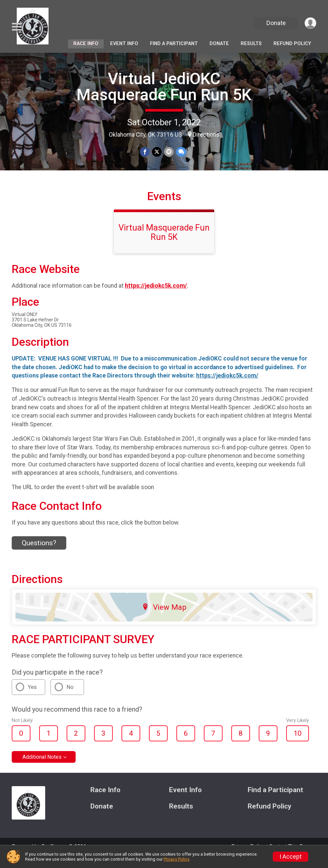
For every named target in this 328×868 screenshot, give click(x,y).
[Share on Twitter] (157, 152)
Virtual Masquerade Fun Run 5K (164, 242)
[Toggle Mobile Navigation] (17, 27)
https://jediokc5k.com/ (156, 295)
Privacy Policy (176, 859)
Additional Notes (42, 766)
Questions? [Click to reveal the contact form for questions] (39, 552)
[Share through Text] (181, 152)
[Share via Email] (169, 152)
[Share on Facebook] (145, 152)
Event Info (124, 44)
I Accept (291, 857)
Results (251, 44)
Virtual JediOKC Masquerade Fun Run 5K (164, 87)
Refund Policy (292, 44)
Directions (206, 135)
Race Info (86, 44)
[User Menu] (310, 23)
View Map (164, 616)
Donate (275, 23)
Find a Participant (174, 44)
